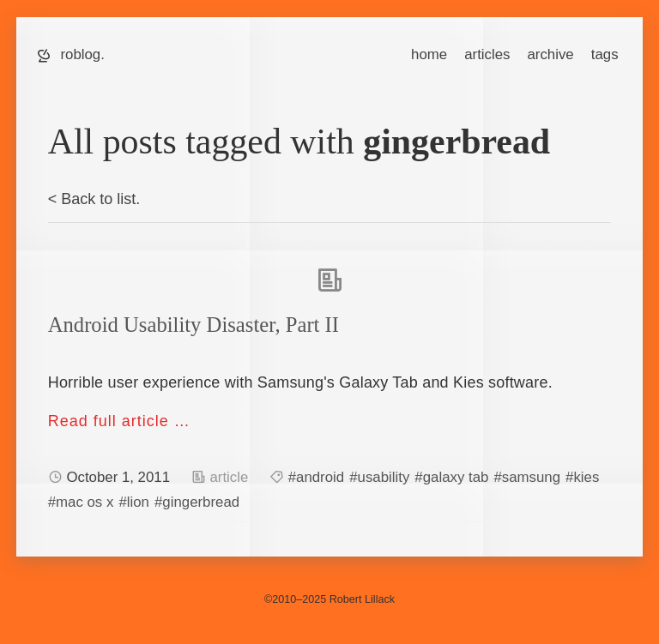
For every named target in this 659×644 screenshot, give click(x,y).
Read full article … (119, 421)
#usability (379, 477)
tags (605, 54)
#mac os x (81, 502)
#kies (582, 477)
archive (550, 54)
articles (487, 54)
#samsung (527, 477)
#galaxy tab (451, 477)
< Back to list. (94, 199)
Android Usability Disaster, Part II (193, 325)
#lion (134, 502)
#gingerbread (197, 502)
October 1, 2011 (120, 477)
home (429, 54)
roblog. (82, 54)
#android (317, 477)
